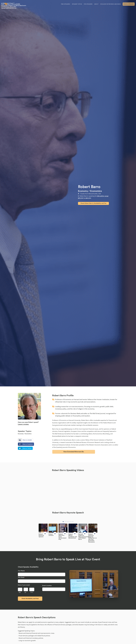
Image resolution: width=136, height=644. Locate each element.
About (96, 4)
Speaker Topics (77, 4)
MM (20, 592)
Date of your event (24, 585)
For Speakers (88, 4)
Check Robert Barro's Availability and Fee (93, 203)
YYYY (32, 592)
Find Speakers (66, 4)
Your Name (22, 571)
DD (25, 592)
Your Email (22, 577)
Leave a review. (23, 424)
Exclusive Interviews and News (111, 4)
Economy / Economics (90, 191)
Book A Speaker (129, 4)
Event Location (47, 586)
